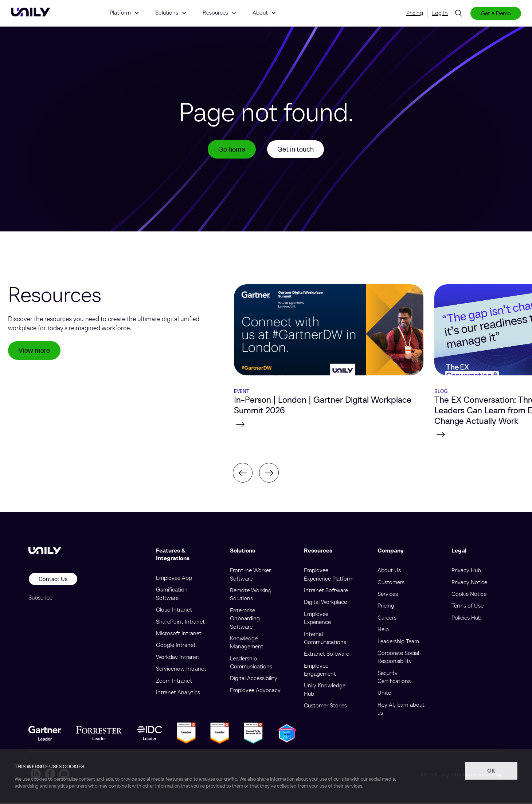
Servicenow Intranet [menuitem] (181, 670)
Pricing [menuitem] (415, 13)
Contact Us (53, 580)
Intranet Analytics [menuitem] (178, 693)
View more (35, 352)
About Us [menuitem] (389, 571)
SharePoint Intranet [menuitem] (180, 622)
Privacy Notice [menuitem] (469, 583)
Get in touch (297, 150)
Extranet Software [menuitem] (326, 655)
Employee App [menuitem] (174, 579)
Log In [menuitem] (440, 13)
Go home (230, 150)
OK (491, 770)
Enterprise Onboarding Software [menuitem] (245, 619)
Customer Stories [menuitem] (325, 707)
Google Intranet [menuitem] (176, 646)
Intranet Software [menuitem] (326, 591)
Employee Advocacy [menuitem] (255, 691)
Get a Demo (496, 13)
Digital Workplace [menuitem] (325, 603)
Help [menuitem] (383, 631)
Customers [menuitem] (391, 583)
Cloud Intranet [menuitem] (174, 611)
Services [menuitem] (388, 595)
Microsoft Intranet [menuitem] (179, 634)
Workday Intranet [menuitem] (178, 658)
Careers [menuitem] (387, 618)
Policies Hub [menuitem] (466, 618)
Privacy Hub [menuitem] (466, 571)
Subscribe (40, 598)
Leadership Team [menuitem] (398, 642)
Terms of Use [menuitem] (468, 607)
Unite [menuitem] (384, 694)
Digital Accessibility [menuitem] (254, 679)
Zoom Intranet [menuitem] (174, 682)
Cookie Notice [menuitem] (469, 595)
